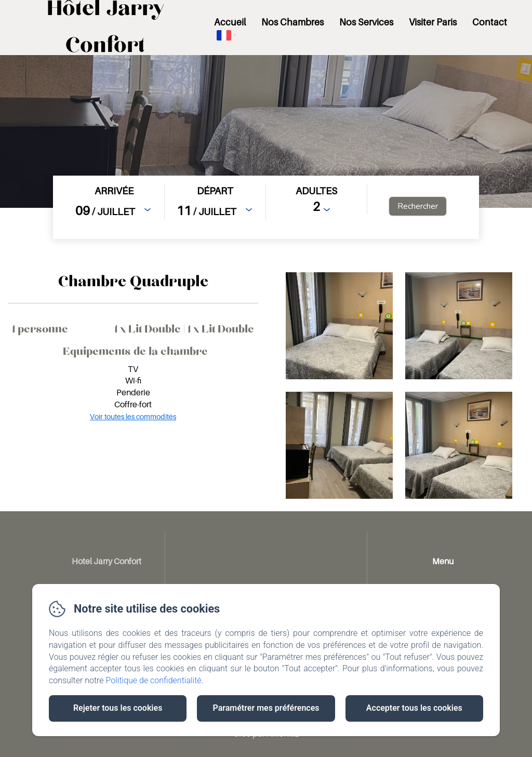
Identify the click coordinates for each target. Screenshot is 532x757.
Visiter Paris (433, 22)
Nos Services (366, 22)
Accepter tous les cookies (414, 708)
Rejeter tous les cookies (118, 708)
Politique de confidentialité (154, 680)
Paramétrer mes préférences (266, 708)
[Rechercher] (418, 206)
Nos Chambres (292, 22)
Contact (490, 22)
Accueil (230, 22)
